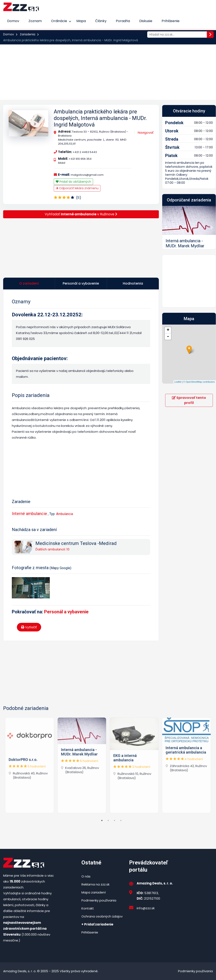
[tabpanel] (30, 764)
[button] (166, 228)
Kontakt (88, 908)
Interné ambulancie (29, 514)
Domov (13, 21)
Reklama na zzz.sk (95, 884)
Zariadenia (28, 34)
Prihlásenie (171, 21)
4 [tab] (121, 820)
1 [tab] (102, 820)
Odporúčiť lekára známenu (77, 188)
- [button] (168, 337)
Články (101, 21)
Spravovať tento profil (189, 400)
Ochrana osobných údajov (102, 916)
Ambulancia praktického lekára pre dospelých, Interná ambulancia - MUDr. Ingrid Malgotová (100, 118)
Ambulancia (65, 514)
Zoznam (35, 21)
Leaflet (178, 382)
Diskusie (146, 21)
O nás (86, 876)
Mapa (81, 21)
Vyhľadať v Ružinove (81, 214)
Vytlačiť (29, 627)
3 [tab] (115, 820)
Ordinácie (59, 21)
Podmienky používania (99, 900)
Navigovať (146, 132)
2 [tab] (108, 820)
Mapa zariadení (94, 892)
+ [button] (168, 330)
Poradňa (123, 21)
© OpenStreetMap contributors (199, 382)
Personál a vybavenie (66, 612)
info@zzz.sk (146, 908)
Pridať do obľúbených (73, 182)
